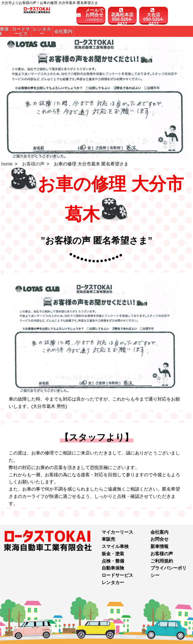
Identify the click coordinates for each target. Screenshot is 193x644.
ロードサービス (117, 575)
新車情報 (159, 546)
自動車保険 (113, 568)
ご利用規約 (162, 561)
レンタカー (113, 583)
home (7, 164)
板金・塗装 (113, 554)
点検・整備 (113, 561)
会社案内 (159, 532)
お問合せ (159, 539)
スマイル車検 (115, 546)
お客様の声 (33, 164)
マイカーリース (117, 532)
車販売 (108, 539)
